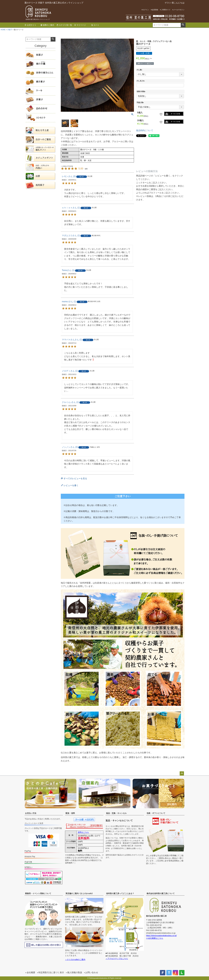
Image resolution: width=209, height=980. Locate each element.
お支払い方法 (31, 813)
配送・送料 (70, 813)
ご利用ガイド (166, 10)
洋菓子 (10, 30)
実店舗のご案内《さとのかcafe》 (80, 893)
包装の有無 (141, 91)
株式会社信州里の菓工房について (161, 893)
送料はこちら (83, 832)
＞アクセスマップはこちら (117, 959)
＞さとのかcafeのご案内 (75, 959)
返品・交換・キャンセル (116, 813)
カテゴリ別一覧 (64, 25)
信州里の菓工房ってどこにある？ (120, 893)
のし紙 (140, 70)
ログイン (146, 10)
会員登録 (155, 10)
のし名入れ (141, 81)
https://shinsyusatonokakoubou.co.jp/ (161, 936)
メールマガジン (179, 10)
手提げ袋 (141, 103)
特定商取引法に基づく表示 (51, 972)
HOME (3, 30)
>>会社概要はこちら (155, 938)
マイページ (80, 25)
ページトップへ (182, 773)
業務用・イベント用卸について (38, 893)
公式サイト (30, 25)
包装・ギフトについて (156, 813)
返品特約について (145, 130)
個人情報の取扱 (75, 972)
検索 (183, 25)
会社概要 (31, 972)
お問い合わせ (92, 972)
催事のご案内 (47, 25)
